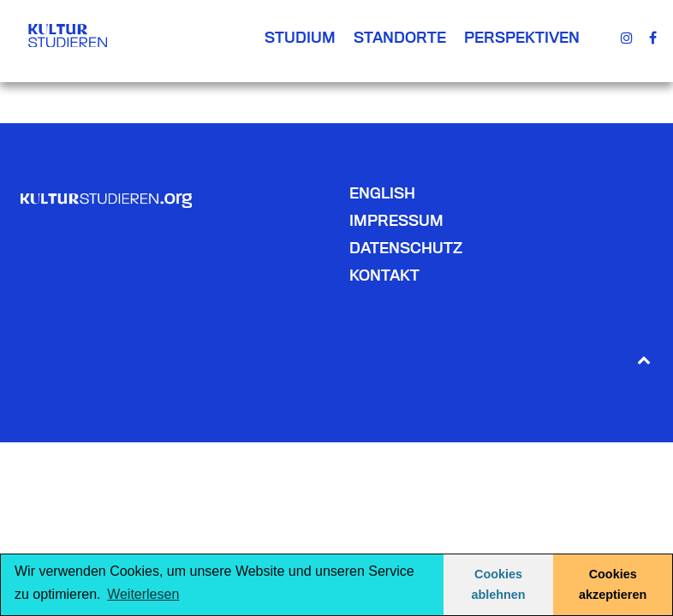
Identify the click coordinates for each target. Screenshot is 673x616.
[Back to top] (643, 359)
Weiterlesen (143, 594)
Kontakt (384, 275)
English (382, 193)
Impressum (396, 220)
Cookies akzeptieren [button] (613, 584)
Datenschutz (406, 248)
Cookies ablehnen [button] (498, 584)
